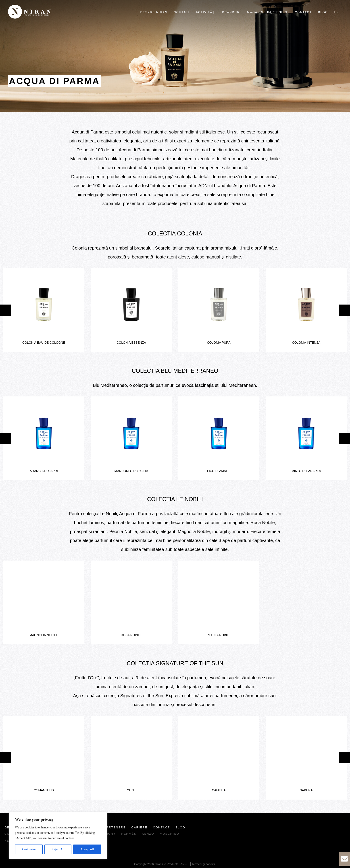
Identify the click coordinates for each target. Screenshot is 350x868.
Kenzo (148, 834)
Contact (303, 12)
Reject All (58, 849)
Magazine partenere (268, 12)
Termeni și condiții (203, 864)
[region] (58, 836)
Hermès (129, 834)
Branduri (231, 12)
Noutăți (182, 12)
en (337, 12)
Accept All (87, 849)
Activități (206, 12)
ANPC (184, 864)
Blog (323, 12)
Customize (29, 849)
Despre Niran (154, 12)
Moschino (170, 834)
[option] (44, 310)
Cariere (139, 827)
